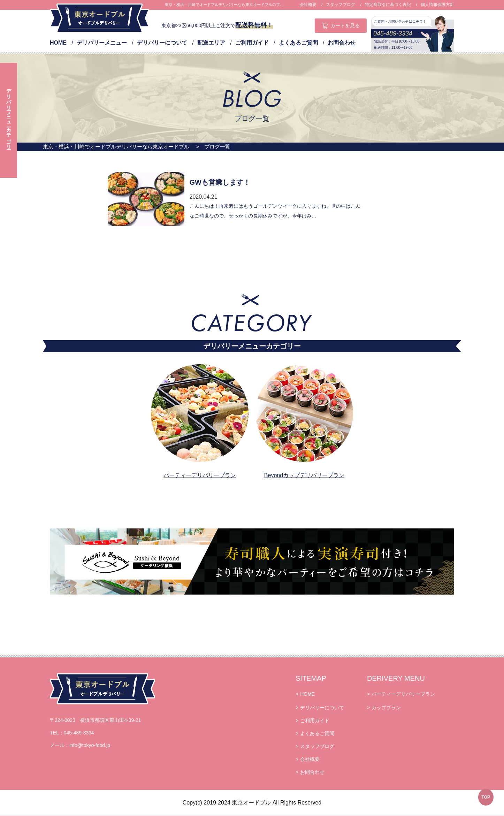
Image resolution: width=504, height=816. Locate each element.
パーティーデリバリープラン (200, 475)
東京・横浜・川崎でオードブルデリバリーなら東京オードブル (116, 147)
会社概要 (308, 5)
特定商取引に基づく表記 (388, 5)
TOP (486, 797)
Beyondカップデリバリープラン (304, 475)
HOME (58, 43)
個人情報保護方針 (437, 5)
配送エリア (211, 43)
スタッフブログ (341, 5)
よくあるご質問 (298, 43)
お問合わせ (342, 43)
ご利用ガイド (252, 43)
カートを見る (345, 25)
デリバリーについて (162, 43)
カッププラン (386, 708)
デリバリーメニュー (102, 43)
